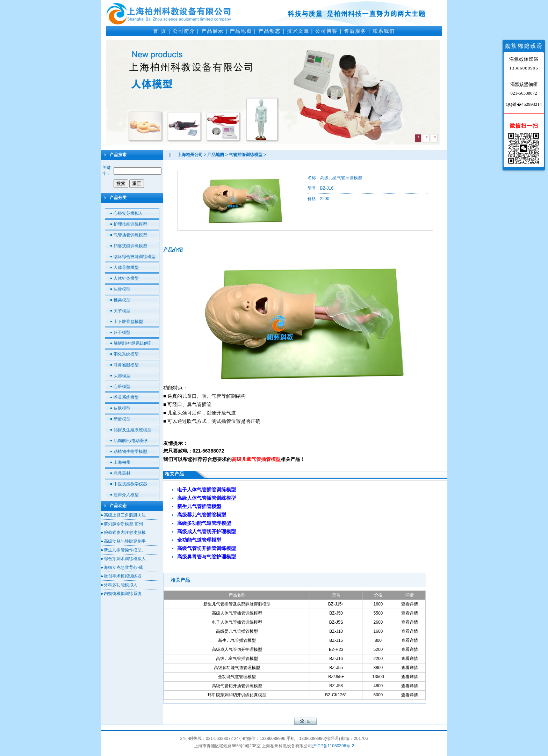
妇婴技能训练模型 (130, 246)
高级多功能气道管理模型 (237, 668)
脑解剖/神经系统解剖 (133, 343)
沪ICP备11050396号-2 (333, 746)
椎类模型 (122, 300)
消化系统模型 (126, 354)
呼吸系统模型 (126, 397)
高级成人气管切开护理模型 (237, 649)
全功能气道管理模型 (237, 677)
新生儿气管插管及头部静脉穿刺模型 (237, 604)
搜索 (121, 184)
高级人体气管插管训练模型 (237, 613)
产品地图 (241, 31)
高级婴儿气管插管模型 (237, 631)
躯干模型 (122, 332)
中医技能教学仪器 (130, 484)
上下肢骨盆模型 (128, 322)
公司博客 (326, 31)
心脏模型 (122, 387)
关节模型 (122, 311)
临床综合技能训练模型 (135, 257)
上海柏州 (122, 462)
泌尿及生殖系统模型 (132, 430)
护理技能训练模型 (130, 224)
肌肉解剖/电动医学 (131, 441)
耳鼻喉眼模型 (126, 365)
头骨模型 (122, 289)
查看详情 (410, 604)
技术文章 (298, 31)
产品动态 (269, 31)
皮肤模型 (122, 408)
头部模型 (122, 376)
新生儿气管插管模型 (237, 640)
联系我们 (384, 31)
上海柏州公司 (190, 155)
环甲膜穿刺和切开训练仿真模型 (237, 695)
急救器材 (122, 473)
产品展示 (212, 31)
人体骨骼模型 (126, 267)
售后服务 (355, 31)
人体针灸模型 (126, 278)
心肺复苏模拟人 (128, 213)
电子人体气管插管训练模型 (237, 622)
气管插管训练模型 (130, 235)
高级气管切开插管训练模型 (237, 686)
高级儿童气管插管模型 (237, 659)
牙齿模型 (122, 419)
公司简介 (184, 31)
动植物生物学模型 (130, 452)
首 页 (160, 31)
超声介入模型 (126, 495)
